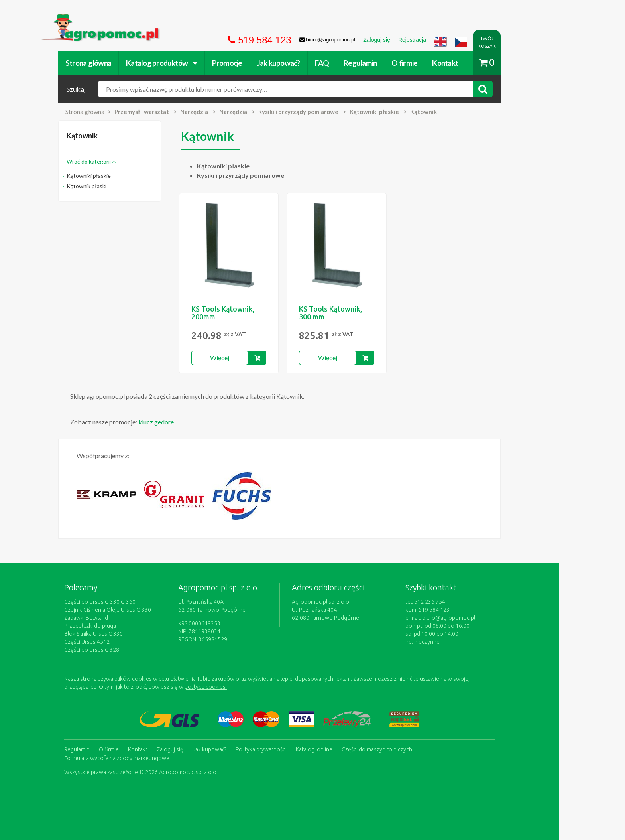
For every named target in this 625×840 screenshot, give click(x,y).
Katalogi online (347, 749)
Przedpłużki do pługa (123, 626)
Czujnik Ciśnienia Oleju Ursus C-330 (141, 610)
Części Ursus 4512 (120, 642)
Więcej (253, 358)
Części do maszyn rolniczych (410, 749)
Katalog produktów (195, 63)
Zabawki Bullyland (119, 618)
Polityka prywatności (294, 749)
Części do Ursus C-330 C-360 (133, 602)
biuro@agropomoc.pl (482, 618)
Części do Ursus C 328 (125, 650)
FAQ (355, 63)
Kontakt (478, 63)
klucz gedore (189, 422)
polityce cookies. (239, 687)
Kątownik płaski (120, 186)
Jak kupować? (312, 63)
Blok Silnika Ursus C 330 (127, 634)
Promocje (260, 63)
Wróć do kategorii (124, 161)
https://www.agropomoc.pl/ (113, 19)
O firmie (437, 63)
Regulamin (393, 63)
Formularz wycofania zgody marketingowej (150, 757)
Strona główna (121, 63)
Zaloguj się (203, 749)
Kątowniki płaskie (122, 176)
